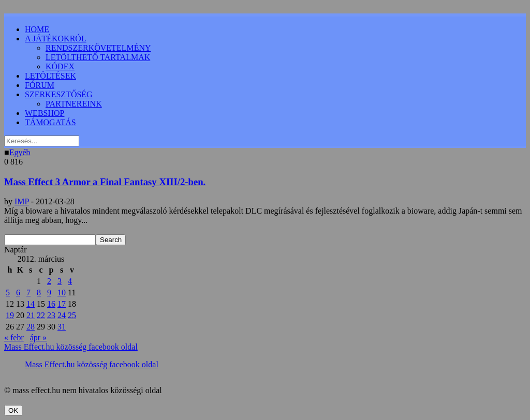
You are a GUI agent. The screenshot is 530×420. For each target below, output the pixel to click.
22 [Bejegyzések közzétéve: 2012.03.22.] (41, 315)
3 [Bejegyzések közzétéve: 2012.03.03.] (60, 281)
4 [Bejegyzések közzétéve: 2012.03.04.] (70, 281)
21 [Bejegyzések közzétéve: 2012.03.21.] (31, 315)
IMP (22, 201)
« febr (14, 337)
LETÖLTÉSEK (50, 76)
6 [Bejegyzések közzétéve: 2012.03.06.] (18, 292)
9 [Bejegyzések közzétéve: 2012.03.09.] (49, 292)
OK (13, 410)
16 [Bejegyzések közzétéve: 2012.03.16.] (51, 304)
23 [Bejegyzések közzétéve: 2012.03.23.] (51, 315)
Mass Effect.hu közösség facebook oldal (71, 347)
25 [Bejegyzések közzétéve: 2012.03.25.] (72, 315)
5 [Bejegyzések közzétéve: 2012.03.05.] (8, 292)
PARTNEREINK (74, 104)
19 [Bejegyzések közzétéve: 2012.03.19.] (10, 315)
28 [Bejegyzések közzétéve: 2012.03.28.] (31, 327)
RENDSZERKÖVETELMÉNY (98, 48)
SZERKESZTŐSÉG (59, 94)
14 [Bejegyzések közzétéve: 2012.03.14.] (31, 304)
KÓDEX (60, 66)
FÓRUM (40, 85)
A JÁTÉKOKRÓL (56, 39)
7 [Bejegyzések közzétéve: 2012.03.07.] (28, 292)
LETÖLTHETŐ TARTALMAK (98, 57)
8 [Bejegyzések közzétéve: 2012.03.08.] (39, 292)
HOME (37, 29)
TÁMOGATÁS (50, 122)
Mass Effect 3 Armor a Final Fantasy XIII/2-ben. (105, 182)
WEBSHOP (45, 113)
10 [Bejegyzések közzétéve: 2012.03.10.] (62, 292)
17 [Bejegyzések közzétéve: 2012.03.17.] (62, 304)
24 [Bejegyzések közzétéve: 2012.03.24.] (62, 315)
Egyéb (20, 152)
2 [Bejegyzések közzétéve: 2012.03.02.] (49, 281)
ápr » (38, 337)
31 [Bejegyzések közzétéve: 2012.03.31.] (62, 327)
